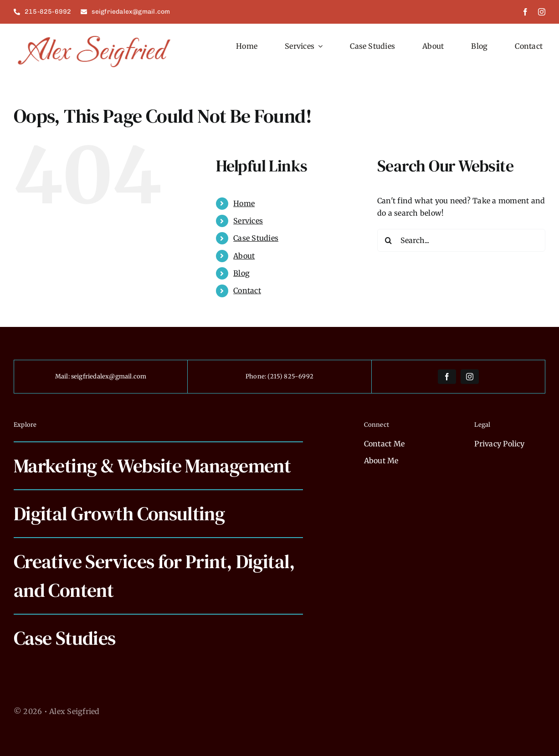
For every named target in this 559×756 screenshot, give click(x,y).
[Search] (389, 240)
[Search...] (461, 240)
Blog (241, 273)
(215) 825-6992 (290, 376)
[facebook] (525, 12)
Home (244, 203)
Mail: (63, 376)
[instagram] (542, 12)
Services (248, 221)
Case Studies (256, 238)
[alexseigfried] (95, 36)
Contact (247, 290)
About (244, 256)
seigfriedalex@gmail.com (109, 376)
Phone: (256, 376)
